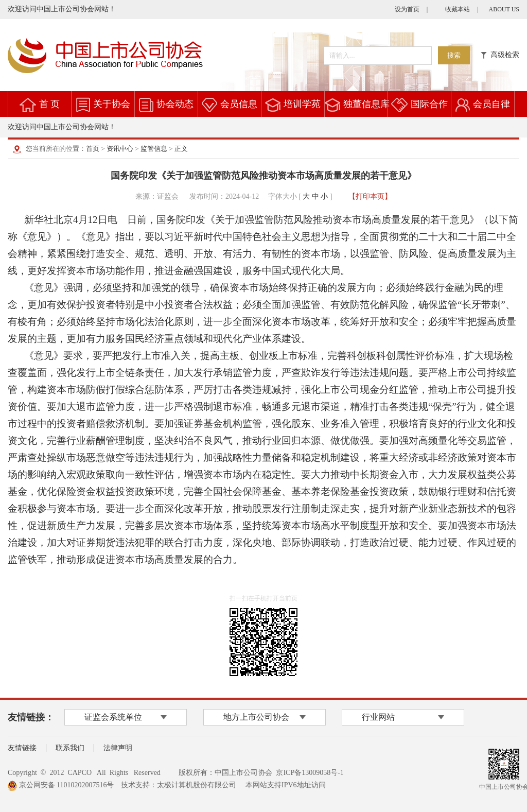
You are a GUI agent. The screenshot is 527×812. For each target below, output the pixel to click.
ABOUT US (504, 9)
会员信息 (239, 104)
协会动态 (175, 104)
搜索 (454, 55)
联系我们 (70, 748)
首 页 (50, 104)
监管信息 (154, 149)
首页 (93, 149)
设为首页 (407, 9)
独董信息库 (366, 104)
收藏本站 (458, 9)
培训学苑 (302, 104)
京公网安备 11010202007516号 (61, 785)
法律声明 (118, 748)
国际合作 (429, 104)
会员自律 (491, 104)
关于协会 (112, 104)
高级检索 (500, 55)
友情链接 (22, 748)
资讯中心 (120, 149)
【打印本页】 (370, 196)
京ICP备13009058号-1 (310, 773)
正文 (181, 149)
